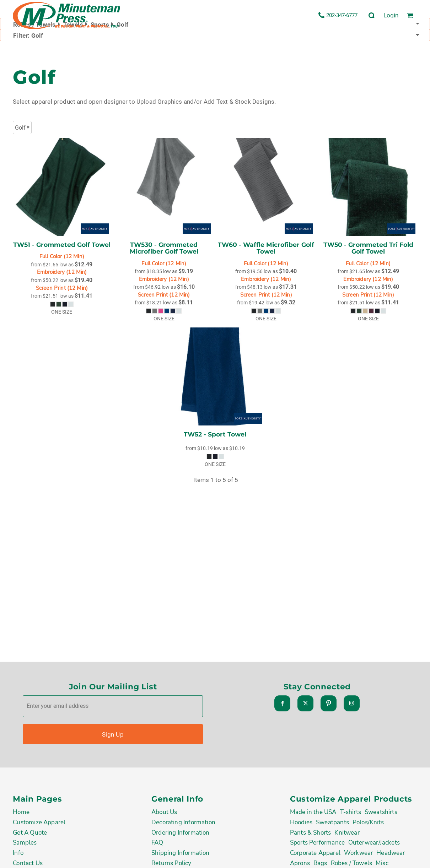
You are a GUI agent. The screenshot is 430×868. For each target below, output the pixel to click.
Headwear (391, 855)
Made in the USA (313, 814)
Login (391, 15)
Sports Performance (317, 844)
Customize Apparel (39, 824)
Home (21, 814)
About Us (164, 814)
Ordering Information (180, 834)
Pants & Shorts (310, 834)
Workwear (358, 855)
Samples (25, 844)
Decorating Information (183, 824)
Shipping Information (180, 855)
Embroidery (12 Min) (62, 272)
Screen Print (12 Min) (62, 288)
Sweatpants (332, 824)
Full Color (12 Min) (62, 257)
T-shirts (351, 814)
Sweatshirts (381, 814)
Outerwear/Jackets (374, 844)
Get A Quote (30, 834)
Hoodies (301, 824)
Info (18, 855)
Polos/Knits (368, 824)
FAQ (157, 844)
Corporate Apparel (315, 855)
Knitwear (347, 834)
